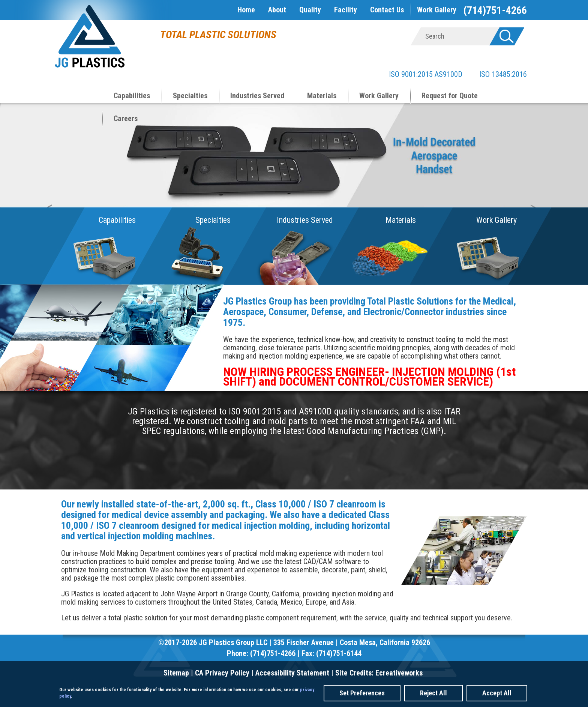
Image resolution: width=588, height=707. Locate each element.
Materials (322, 96)
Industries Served (257, 96)
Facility (346, 10)
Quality (310, 10)
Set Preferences (362, 693)
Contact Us (387, 10)
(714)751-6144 (339, 653)
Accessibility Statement (292, 673)
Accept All (497, 693)
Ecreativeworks (399, 673)
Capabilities (132, 96)
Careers (126, 119)
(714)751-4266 (495, 10)
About (277, 10)
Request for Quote (450, 96)
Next (537, 158)
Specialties (190, 96)
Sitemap (176, 673)
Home (246, 10)
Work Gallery (437, 10)
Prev (53, 158)
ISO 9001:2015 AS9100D (426, 74)
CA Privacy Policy (222, 673)
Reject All (433, 693)
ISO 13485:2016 (496, 74)
